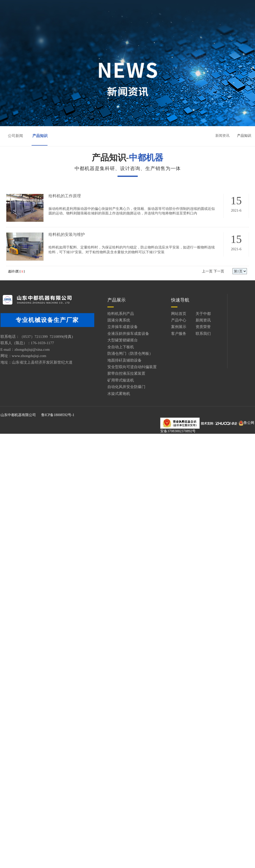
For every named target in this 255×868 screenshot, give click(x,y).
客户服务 (149, 17)
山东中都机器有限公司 (18, 416)
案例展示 (83, 17)
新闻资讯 (182, 8)
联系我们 (182, 17)
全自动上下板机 (102, 347)
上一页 (207, 286)
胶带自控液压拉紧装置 (108, 373)
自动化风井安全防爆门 (108, 387)
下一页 (218, 286)
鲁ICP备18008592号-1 (57, 416)
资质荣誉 (116, 17)
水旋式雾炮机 (101, 394)
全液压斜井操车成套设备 (110, 334)
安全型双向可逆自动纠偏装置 (114, 367)
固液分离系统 (101, 320)
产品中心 (149, 8)
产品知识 (40, 136)
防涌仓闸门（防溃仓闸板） (112, 354)
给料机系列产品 (102, 314)
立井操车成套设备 (104, 327)
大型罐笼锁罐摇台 (104, 340)
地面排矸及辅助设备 (106, 360)
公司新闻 (16, 136)
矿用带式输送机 (102, 380)
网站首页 (83, 8)
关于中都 (116, 8)
